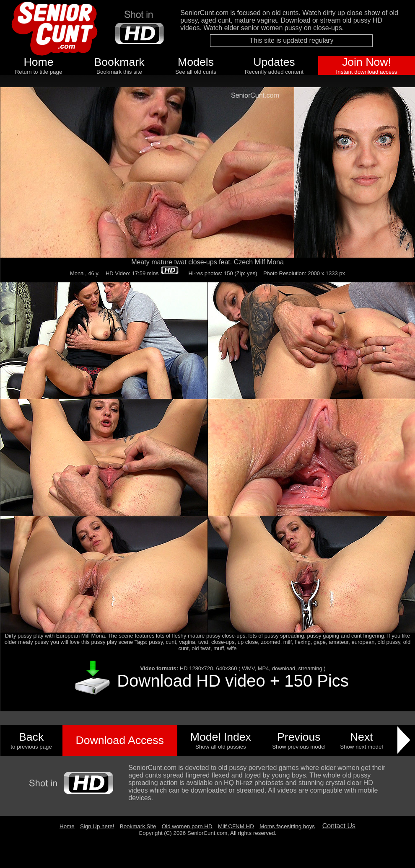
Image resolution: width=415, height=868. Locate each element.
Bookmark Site (138, 826)
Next (362, 737)
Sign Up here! (97, 826)
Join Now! (367, 62)
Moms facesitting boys (287, 826)
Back (31, 737)
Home (38, 62)
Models (196, 62)
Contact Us (339, 826)
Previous (299, 737)
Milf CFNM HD (236, 826)
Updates (274, 62)
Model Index (221, 737)
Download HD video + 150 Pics (233, 681)
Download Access (119, 740)
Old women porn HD (187, 826)
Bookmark (119, 62)
